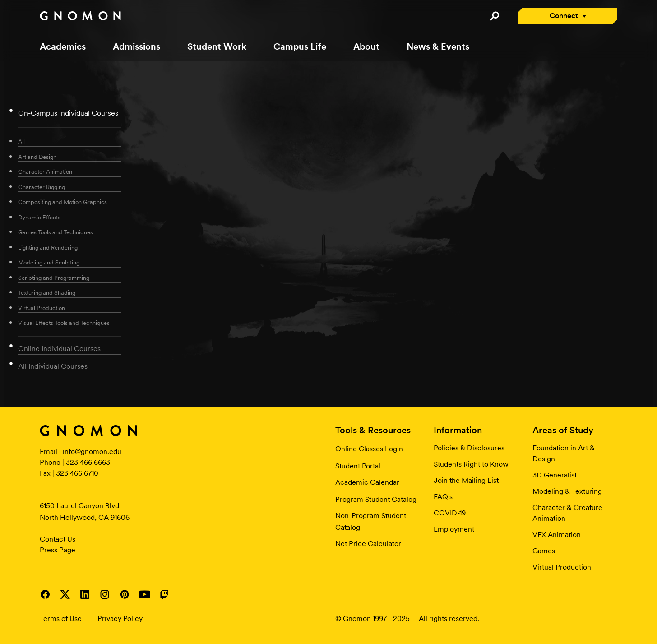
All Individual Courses (53, 366)
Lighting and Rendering (48, 248)
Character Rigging (42, 187)
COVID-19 (450, 513)
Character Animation (45, 172)
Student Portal (358, 466)
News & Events (438, 46)
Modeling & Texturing (567, 491)
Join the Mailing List (466, 480)
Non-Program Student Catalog (371, 521)
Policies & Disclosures (469, 448)
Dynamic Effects (39, 217)
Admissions (136, 46)
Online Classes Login (369, 449)
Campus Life (300, 46)
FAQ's (443, 497)
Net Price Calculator (368, 544)
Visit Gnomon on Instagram (105, 594)
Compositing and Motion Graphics (62, 202)
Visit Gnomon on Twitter (65, 594)
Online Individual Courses (59, 349)
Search (494, 16)
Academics (63, 46)
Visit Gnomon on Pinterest (125, 594)
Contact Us (58, 539)
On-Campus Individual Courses (68, 113)
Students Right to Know (471, 464)
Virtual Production (42, 308)
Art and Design (37, 157)
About (366, 46)
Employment (454, 529)
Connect (564, 16)
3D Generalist (555, 475)
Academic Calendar (367, 482)
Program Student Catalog (376, 499)
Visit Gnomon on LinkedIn (85, 594)
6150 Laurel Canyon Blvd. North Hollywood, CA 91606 (85, 512)
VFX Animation (557, 535)
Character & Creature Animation (567, 513)
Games (544, 551)
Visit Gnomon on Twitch (164, 594)
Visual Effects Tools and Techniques (64, 323)
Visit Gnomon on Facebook (45, 594)
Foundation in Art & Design (564, 453)
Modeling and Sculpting (49, 262)
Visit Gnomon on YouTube (144, 594)
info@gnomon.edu (92, 452)
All (21, 141)
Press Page (58, 550)
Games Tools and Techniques (56, 232)
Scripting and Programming (54, 278)
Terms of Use (61, 619)
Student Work (217, 46)
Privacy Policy (120, 619)
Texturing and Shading (47, 293)
